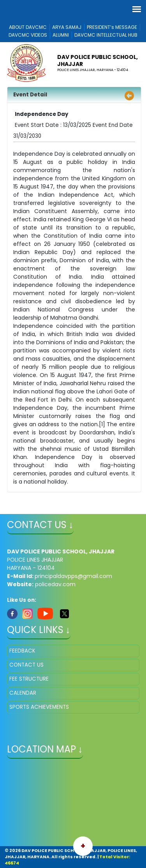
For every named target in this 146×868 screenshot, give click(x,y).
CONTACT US (26, 665)
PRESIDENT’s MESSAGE (112, 27)
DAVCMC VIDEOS (28, 35)
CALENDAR (23, 693)
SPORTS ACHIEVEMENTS (39, 707)
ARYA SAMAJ (67, 27)
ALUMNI (61, 35)
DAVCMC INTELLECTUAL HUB (106, 35)
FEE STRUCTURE (29, 679)
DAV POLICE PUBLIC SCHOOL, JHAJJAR (98, 60)
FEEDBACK (22, 651)
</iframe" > (73, 803)
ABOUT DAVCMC (28, 27)
